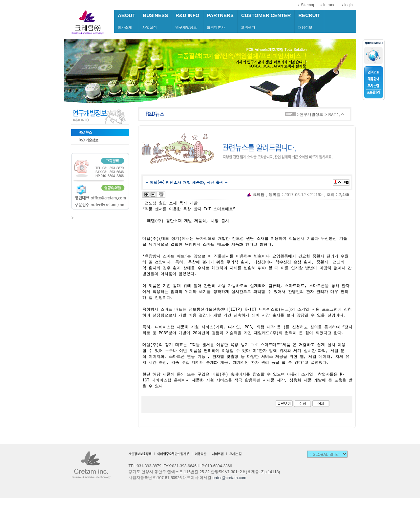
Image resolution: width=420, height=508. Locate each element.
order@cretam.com (230, 478)
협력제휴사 (220, 21)
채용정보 (309, 21)
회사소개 (126, 21)
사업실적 (155, 21)
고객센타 (266, 21)
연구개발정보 (188, 21)
